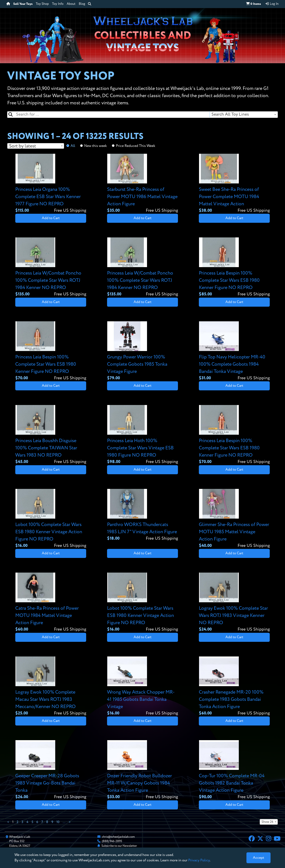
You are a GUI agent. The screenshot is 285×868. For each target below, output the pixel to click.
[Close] (258, 858)
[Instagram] (269, 839)
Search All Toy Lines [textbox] (230, 114)
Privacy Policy (199, 860)
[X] (260, 839)
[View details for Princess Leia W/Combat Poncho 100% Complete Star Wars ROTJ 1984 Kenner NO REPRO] (51, 267)
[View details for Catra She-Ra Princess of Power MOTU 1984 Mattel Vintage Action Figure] (51, 603)
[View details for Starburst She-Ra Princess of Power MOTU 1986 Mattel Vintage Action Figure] (142, 184)
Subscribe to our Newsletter (119, 846)
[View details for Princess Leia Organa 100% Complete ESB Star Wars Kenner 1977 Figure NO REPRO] (51, 184)
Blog (82, 4)
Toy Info (58, 4)
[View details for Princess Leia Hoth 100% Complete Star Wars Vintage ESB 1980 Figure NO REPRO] (142, 435)
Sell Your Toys (23, 4)
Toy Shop (42, 4)
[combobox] (244, 115)
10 (58, 822)
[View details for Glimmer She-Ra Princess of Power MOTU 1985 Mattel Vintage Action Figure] (234, 519)
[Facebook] (252, 839)
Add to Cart (51, 218)
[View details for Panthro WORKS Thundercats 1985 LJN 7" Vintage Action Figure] (142, 515)
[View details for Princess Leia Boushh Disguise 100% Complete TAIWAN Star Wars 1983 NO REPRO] (51, 435)
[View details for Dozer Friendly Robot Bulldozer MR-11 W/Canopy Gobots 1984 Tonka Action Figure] (142, 770)
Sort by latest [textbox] (22, 146)
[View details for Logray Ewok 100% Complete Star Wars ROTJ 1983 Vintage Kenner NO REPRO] (234, 603)
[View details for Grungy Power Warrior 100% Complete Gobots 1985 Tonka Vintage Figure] (142, 351)
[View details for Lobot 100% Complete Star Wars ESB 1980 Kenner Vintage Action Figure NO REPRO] (51, 519)
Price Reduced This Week (136, 146)
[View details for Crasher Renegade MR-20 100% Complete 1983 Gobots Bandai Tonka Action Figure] (234, 686)
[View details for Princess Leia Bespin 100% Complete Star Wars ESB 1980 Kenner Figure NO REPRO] (234, 267)
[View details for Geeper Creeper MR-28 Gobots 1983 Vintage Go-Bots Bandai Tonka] (51, 770)
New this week (96, 146)
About (71, 4)
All (73, 146)
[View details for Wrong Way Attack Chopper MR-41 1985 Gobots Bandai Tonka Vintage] (142, 686)
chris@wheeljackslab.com (118, 837)
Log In (272, 4)
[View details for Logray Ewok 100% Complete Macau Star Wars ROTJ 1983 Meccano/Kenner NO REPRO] (51, 686)
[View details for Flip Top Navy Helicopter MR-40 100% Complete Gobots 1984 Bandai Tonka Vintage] (234, 351)
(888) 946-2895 (112, 841)
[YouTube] (277, 839)
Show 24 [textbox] (267, 822)
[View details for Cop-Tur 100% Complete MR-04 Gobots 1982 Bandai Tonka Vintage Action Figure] (234, 770)
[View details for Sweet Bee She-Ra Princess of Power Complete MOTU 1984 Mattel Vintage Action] (234, 184)
